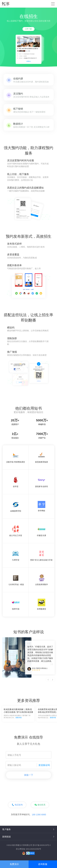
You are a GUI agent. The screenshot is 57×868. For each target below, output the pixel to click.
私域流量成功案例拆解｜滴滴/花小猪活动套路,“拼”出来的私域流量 (18, 711)
